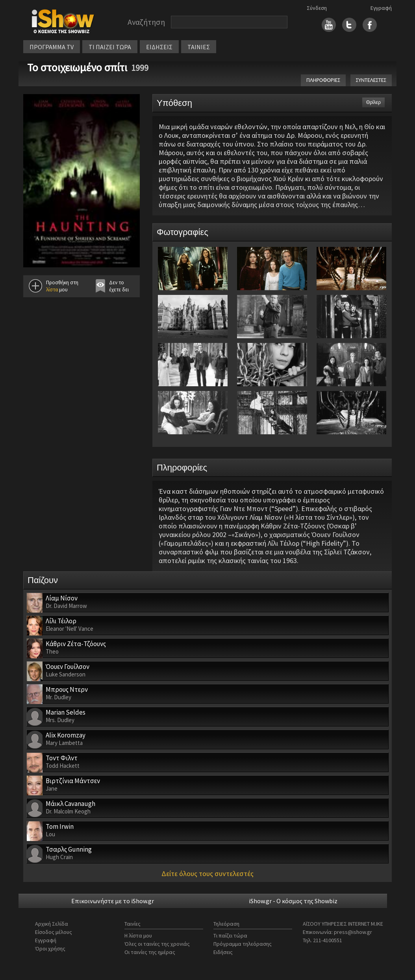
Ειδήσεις (223, 952)
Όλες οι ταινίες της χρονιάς (157, 944)
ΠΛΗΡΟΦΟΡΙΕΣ (323, 80)
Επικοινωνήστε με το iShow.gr (113, 901)
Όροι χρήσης (50, 949)
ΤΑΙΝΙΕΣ (199, 47)
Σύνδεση (317, 8)
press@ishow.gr (353, 932)
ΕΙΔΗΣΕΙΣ (159, 47)
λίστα (52, 290)
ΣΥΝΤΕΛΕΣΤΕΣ (371, 80)
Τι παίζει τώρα (230, 936)
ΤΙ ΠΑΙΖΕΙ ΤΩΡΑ (110, 47)
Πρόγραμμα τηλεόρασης (243, 944)
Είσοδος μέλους (54, 932)
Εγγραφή (381, 8)
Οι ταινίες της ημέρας (150, 952)
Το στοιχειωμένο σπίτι (77, 67)
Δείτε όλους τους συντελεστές (207, 873)
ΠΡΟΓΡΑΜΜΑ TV (52, 47)
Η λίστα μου (138, 936)
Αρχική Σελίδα (52, 924)
